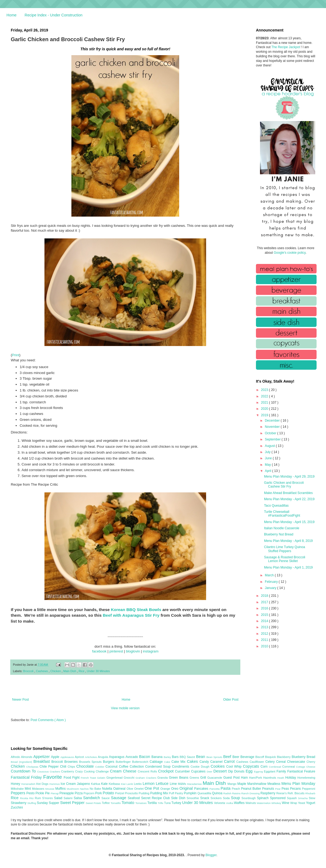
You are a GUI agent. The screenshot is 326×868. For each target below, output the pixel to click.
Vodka (230, 803)
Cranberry (68, 771)
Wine (286, 803)
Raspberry (268, 793)
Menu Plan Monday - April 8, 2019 (288, 541)
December (273, 421)
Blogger (211, 855)
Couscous (44, 772)
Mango (232, 784)
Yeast (302, 803)
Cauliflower (258, 762)
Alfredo (16, 757)
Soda (227, 798)
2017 (265, 602)
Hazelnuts (270, 778)
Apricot (80, 757)
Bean (201, 757)
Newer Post (20, 700)
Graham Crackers (146, 778)
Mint (28, 789)
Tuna (168, 803)
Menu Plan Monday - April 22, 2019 (289, 499)
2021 (265, 403)
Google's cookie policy (290, 253)
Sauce (106, 798)
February (272, 582)
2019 (265, 415)
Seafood (134, 798)
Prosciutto (132, 793)
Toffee (106, 803)
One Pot (152, 788)
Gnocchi (130, 778)
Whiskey (277, 803)
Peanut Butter (252, 789)
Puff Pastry (176, 793)
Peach (236, 789)
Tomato (128, 803)
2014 (265, 621)
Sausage (119, 798)
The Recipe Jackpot (286, 47)
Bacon (145, 757)
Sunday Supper (48, 803)
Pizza (79, 793)
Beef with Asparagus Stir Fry (131, 615)
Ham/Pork (256, 778)
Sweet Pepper (73, 803)
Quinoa (218, 793)
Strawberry (19, 803)
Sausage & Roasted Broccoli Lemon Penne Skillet (285, 559)
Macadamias (195, 784)
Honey (16, 784)
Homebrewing (306, 778)
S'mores (48, 798)
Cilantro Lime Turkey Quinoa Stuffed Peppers (285, 549)
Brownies (72, 762)
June (269, 458)
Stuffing (32, 803)
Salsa (79, 798)
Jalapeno (84, 784)
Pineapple (67, 793)
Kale (105, 784)
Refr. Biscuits (296, 793)
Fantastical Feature (301, 771)
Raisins (237, 793)
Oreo (175, 789)
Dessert (221, 771)
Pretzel (120, 793)
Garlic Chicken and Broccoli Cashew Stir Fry (284, 485)
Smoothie (193, 798)
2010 (265, 646)
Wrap (294, 803)
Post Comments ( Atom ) (48, 720)
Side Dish (179, 798)
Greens (195, 778)
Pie (48, 793)
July (268, 452)
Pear (278, 789)
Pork (99, 793)
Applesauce (68, 757)
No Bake (96, 789)
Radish (228, 793)
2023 (265, 390)
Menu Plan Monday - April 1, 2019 (288, 567)
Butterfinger (124, 762)
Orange (166, 789)
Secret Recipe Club (156, 798)
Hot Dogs (43, 784)
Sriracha (303, 798)
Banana (157, 757)
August (270, 446)
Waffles (240, 803)
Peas (286, 789)
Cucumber (183, 771)
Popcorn (89, 793)
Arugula (103, 757)
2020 (265, 409)
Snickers (217, 798)
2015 (265, 615)
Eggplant (270, 771)
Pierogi (55, 793)
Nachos (85, 789)
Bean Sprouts (215, 757)
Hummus (55, 784)
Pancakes (202, 789)
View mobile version (125, 708)
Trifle (161, 803)
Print (15, 355)
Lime (174, 784)
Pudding (145, 793)
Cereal (282, 762)
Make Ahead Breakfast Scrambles (288, 493)
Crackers (56, 772)
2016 (265, 608)
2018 (265, 596)
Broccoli (29, 671)
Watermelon (264, 803)
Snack (205, 798)
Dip (231, 771)
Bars (176, 757)
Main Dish (70, 671)
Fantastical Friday (27, 777)
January (271, 588)
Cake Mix (179, 762)
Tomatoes (141, 803)
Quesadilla (205, 793)
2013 (265, 627)
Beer (236, 757)
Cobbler (100, 767)
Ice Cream (69, 784)
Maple (242, 784)
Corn (265, 767)
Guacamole (215, 778)
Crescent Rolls (148, 771)
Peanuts (269, 789)
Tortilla (152, 803)
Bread (311, 757)
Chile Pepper (50, 767)
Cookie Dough (201, 767)
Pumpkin (191, 793)
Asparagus (117, 757)
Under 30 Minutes (98, 671)
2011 (265, 640)
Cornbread (276, 767)
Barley (168, 757)
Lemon (149, 784)
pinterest (116, 651)
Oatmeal (120, 789)
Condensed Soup (159, 767)
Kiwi (124, 784)
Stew (312, 798)
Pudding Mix (159, 793)
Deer (210, 772)
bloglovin (133, 651)
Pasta (226, 788)
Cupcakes (199, 771)
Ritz (32, 798)
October (271, 433)
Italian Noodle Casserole (282, 528)
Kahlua (96, 784)
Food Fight (72, 778)
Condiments (181, 767)
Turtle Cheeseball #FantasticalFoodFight (282, 514)
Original (187, 788)
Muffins (61, 789)
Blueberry (299, 757)
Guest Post (232, 778)
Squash (292, 798)
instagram (151, 651)
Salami (69, 798)
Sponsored (278, 798)
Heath (281, 778)
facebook (99, 651)
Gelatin (102, 778)
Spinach (263, 798)
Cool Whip (234, 767)
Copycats (252, 766)
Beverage (248, 757)
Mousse (50, 789)
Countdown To (24, 771)
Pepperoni (309, 789)
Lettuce (163, 784)
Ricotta (25, 798)
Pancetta (215, 789)
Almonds (27, 757)
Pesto (31, 793)
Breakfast (42, 761)
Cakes (193, 761)
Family (282, 771)
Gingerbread (115, 778)
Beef (228, 757)
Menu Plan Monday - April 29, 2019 (289, 477)
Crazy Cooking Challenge (93, 771)
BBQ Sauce (188, 757)
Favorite (53, 777)
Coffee (124, 767)
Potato (109, 793)
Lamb (130, 784)
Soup (236, 798)
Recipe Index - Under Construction (53, 15)
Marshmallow (257, 784)
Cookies (219, 766)
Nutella (108, 789)
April (268, 471)
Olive (130, 789)
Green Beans (179, 778)
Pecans (296, 789)
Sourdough (249, 798)
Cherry (311, 762)
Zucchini (17, 807)
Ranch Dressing (251, 793)
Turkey (177, 803)
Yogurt (311, 803)
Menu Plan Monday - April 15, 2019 (289, 522)
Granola (163, 778)
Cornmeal (289, 767)
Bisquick (271, 757)
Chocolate (86, 766)
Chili (64, 767)
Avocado (132, 757)
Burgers (109, 762)
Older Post (231, 700)
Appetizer (42, 757)
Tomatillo (116, 803)
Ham (245, 778)
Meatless (275, 784)
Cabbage (157, 762)
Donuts (240, 771)
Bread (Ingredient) (22, 762)
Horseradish (29, 784)
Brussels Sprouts (91, 762)
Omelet (139, 789)
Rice (82, 671)
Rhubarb (310, 793)
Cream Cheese (124, 771)
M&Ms (182, 784)
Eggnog (259, 772)
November (273, 427)
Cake (168, 762)
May (268, 465)
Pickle (40, 793)
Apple (56, 757)
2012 (265, 634)
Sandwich (92, 798)
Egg (250, 771)
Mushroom (73, 789)
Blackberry (284, 757)
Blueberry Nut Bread (279, 534)
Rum (38, 798)
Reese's (282, 793)
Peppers (19, 793)
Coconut (112, 767)
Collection (137, 767)
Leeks (138, 784)
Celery (271, 762)
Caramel (217, 762)
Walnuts (251, 803)
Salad (59, 798)
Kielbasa (115, 784)
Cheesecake (297, 762)
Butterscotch (141, 762)
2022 (265, 396)
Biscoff (260, 757)
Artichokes (91, 757)
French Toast (89, 778)
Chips (72, 767)
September (273, 439)
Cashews (42, 671)
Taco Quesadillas (276, 506)
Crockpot (167, 771)
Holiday (291, 778)
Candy (205, 762)
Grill (204, 778)
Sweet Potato (94, 803)
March (270, 575)
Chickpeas (33, 767)
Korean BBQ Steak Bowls (136, 610)
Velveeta (220, 803)
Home (11, 15)
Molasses (39, 789)
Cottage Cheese (306, 767)
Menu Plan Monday (298, 784)
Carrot (230, 761)
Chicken (56, 671)
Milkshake (18, 789)
